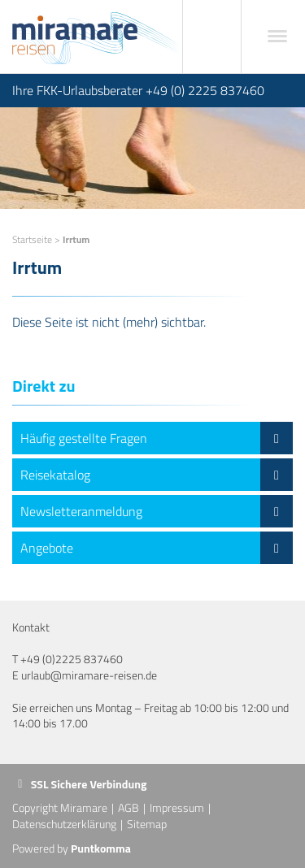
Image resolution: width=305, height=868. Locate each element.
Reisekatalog (157, 475)
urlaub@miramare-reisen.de (89, 675)
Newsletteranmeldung (157, 511)
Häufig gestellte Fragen (157, 438)
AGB (129, 807)
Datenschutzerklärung (64, 824)
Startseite (32, 239)
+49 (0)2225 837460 (72, 659)
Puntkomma (101, 848)
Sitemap (147, 824)
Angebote (157, 548)
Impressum (177, 807)
